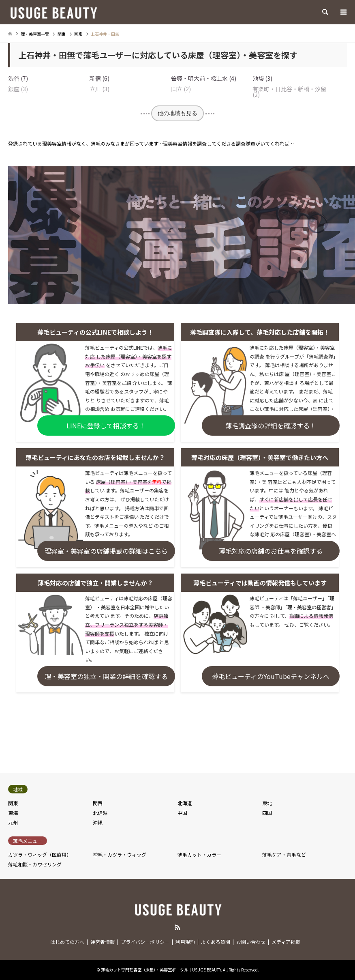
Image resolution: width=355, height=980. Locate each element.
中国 (182, 813)
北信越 (100, 813)
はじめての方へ (67, 942)
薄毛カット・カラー (199, 854)
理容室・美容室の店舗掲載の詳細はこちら (106, 551)
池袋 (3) (262, 78)
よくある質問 (216, 942)
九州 (13, 822)
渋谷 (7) (18, 78)
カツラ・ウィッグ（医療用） (40, 854)
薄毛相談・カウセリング (35, 864)
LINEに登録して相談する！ (106, 426)
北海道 (185, 803)
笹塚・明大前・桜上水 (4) (204, 78)
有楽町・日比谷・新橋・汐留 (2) (289, 92)
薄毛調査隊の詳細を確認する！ (271, 426)
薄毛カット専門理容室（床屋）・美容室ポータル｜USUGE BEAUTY (161, 970)
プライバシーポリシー (145, 942)
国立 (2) (181, 89)
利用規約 (185, 942)
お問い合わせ (251, 942)
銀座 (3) (18, 89)
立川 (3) (99, 89)
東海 (13, 813)
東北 (267, 803)
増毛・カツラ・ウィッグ (120, 854)
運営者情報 (103, 942)
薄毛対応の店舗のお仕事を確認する (271, 551)
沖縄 (98, 822)
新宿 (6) (99, 78)
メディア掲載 (286, 942)
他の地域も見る (177, 113)
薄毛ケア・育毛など (284, 854)
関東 (13, 803)
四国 (267, 813)
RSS (177, 927)
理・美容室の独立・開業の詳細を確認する (106, 676)
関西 (98, 803)
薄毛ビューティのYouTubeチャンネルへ (271, 676)
